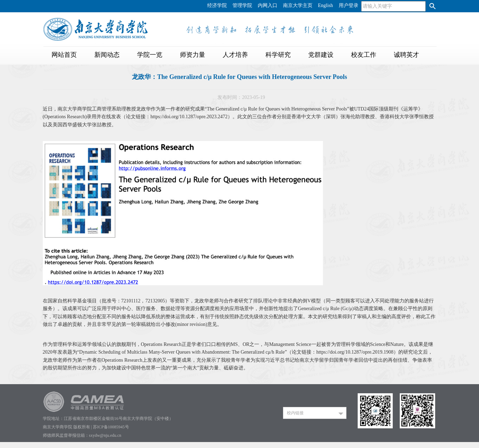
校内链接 (295, 413)
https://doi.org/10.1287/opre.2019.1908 (355, 352)
